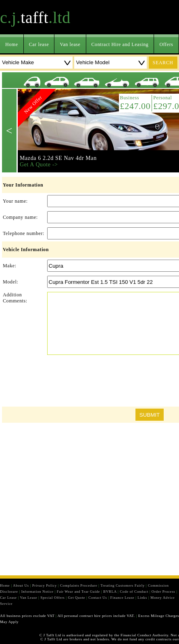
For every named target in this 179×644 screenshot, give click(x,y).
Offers (166, 44)
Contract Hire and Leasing (120, 44)
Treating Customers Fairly (123, 585)
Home (12, 44)
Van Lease (29, 598)
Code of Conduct (134, 592)
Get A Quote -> (39, 165)
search (163, 63)
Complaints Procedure (79, 585)
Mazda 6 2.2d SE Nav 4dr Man (58, 158)
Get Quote (76, 598)
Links (142, 598)
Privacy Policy (45, 585)
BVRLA (110, 592)
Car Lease (8, 598)
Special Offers (52, 598)
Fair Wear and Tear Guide (78, 592)
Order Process (163, 592)
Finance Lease (123, 598)
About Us (21, 585)
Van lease (70, 44)
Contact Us (98, 598)
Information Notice (37, 592)
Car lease (39, 44)
